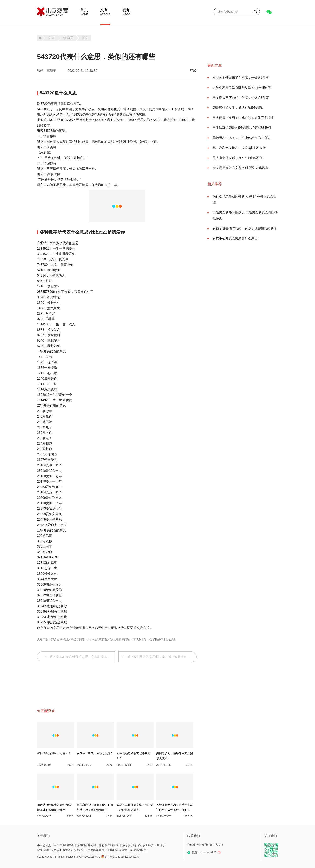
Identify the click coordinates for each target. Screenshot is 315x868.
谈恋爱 (68, 38)
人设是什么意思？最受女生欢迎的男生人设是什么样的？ (175, 807)
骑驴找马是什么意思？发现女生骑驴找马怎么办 (135, 807)
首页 (84, 10)
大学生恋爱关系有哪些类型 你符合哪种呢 (242, 88)
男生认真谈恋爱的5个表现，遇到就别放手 (242, 128)
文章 (104, 10)
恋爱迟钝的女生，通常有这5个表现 (238, 108)
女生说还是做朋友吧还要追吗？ (133, 756)
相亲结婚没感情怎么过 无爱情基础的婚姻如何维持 (54, 807)
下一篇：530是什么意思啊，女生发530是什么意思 (157, 657)
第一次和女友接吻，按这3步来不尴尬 (239, 148)
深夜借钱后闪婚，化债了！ (54, 753)
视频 (126, 10)
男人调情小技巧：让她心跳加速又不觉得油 (243, 118)
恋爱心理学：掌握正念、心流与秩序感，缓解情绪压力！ (95, 807)
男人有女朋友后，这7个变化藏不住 (238, 158)
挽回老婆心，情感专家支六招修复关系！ (175, 756)
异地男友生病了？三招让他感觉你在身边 (241, 138)
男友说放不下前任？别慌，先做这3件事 (241, 98)
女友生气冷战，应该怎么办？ (95, 753)
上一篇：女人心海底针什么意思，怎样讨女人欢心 (79, 657)
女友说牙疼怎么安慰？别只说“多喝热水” (241, 168)
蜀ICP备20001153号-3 (88, 857)
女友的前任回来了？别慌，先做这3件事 (241, 78)
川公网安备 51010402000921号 (120, 857)
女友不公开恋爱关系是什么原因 (235, 238)
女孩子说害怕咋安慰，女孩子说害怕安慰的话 (245, 228)
